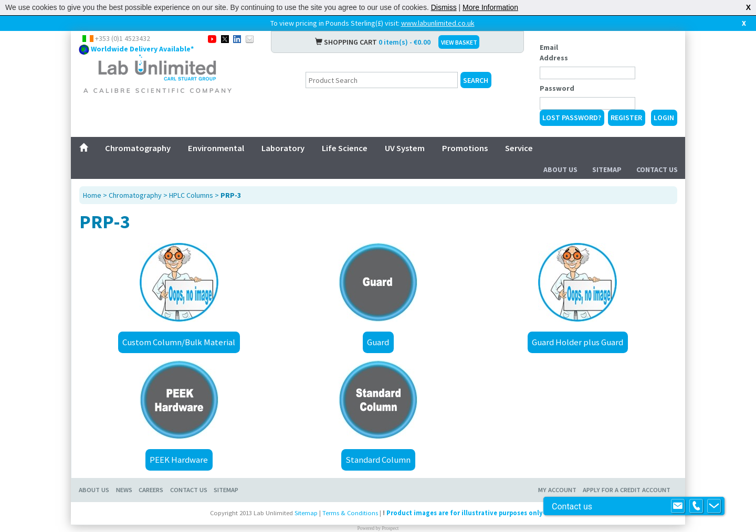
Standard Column (378, 460)
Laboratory (283, 148)
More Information (490, 7)
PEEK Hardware (179, 460)
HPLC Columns (191, 195)
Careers (151, 490)
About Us (560, 169)
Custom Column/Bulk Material (179, 342)
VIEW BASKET (459, 42)
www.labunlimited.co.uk (438, 23)
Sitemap (607, 169)
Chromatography (138, 148)
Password (557, 88)
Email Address (554, 52)
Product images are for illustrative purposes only (465, 513)
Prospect (390, 528)
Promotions (465, 148)
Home (92, 195)
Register (626, 118)
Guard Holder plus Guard (577, 342)
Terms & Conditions (350, 513)
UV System (405, 148)
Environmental (216, 148)
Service (519, 148)
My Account (557, 490)
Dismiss (444, 7)
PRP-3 (231, 195)
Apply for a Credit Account (627, 490)
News (124, 490)
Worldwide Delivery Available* (142, 49)
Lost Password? (572, 118)
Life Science (345, 148)
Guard (378, 342)
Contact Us (657, 169)
